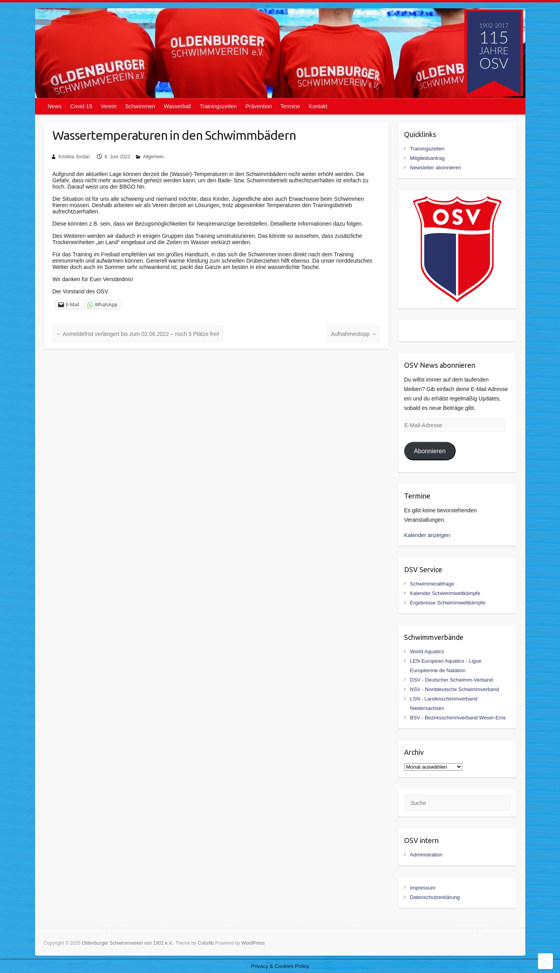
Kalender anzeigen (427, 535)
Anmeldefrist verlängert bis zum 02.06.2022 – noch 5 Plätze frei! (138, 334)
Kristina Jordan (74, 157)
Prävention (259, 106)
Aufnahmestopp (354, 334)
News (55, 106)
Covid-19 (81, 106)
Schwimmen (140, 106)
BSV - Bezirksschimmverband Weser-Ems (458, 718)
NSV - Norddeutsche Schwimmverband (454, 689)
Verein (109, 106)
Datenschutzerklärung (435, 897)
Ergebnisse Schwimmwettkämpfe (448, 603)
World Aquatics (427, 651)
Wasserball (177, 106)
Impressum (423, 888)
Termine (290, 106)
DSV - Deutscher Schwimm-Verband (451, 680)
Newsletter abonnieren (436, 168)
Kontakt (318, 106)
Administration (426, 855)
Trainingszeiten (218, 106)
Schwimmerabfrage (432, 584)
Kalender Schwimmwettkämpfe (445, 593)
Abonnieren (430, 451)
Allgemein (153, 157)
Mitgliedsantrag (427, 158)
